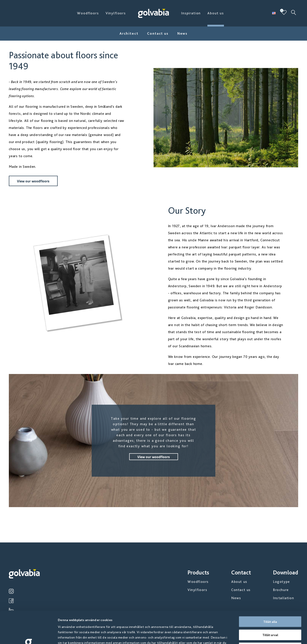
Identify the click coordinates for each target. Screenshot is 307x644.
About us (216, 13)
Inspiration (191, 13)
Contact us (158, 33)
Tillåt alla (270, 589)
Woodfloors (88, 13)
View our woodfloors (33, 181)
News (182, 33)
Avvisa (270, 616)
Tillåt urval (270, 603)
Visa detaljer (238, 635)
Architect (129, 33)
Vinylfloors (116, 13)
